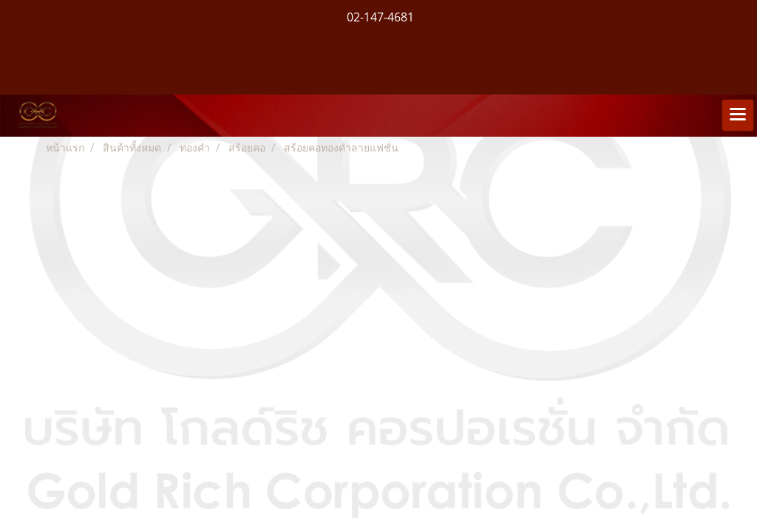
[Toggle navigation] (738, 115)
